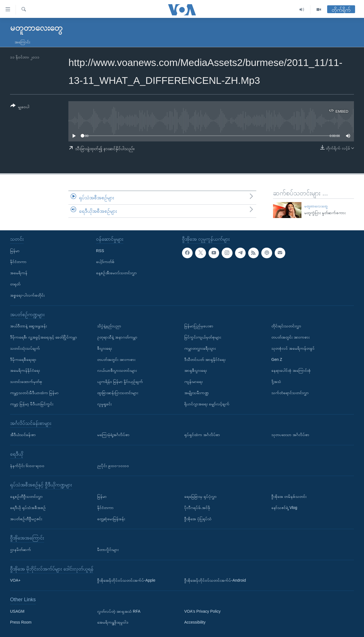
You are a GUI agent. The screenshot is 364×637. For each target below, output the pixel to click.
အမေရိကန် (19, 273)
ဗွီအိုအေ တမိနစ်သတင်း (289, 496)
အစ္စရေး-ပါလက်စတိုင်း (27, 295)
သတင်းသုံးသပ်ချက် (25, 348)
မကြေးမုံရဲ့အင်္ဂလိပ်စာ (113, 435)
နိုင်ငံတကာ (18, 262)
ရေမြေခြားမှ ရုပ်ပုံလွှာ (200, 496)
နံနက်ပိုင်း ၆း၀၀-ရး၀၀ (27, 466)
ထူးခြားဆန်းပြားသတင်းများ (118, 393)
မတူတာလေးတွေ (316, 206)
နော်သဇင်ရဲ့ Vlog (284, 508)
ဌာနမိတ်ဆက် (21, 550)
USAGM (17, 611)
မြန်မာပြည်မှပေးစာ (199, 326)
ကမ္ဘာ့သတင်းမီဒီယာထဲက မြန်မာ (34, 393)
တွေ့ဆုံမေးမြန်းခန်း (111, 519)
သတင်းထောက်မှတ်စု (26, 382)
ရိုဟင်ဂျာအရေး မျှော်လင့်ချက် (207, 404)
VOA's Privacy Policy (202, 611)
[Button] (20, 107)
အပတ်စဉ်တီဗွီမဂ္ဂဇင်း (26, 519)
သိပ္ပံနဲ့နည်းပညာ (109, 326)
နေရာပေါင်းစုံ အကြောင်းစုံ (291, 370)
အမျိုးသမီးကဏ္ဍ (197, 393)
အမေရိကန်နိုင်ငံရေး (25, 370)
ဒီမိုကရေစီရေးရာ (23, 359)
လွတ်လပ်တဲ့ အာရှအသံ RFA (119, 611)
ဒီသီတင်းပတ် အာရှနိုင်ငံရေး (205, 359)
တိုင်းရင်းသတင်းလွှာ (286, 326)
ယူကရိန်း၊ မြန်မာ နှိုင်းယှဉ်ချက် (120, 382)
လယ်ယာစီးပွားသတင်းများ (117, 370)
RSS (100, 251)
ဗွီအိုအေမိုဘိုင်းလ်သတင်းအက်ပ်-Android (215, 580)
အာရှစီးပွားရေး (196, 370)
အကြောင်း (22, 42)
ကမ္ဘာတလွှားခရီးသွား (200, 348)
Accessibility (195, 622)
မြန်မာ (15, 251)
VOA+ (15, 580)
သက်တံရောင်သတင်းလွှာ (290, 393)
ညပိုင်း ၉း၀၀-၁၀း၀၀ (113, 466)
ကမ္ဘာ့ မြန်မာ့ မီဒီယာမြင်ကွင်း (32, 404)
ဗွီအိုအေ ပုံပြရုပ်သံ (198, 519)
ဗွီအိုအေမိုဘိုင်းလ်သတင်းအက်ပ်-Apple (126, 580)
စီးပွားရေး (105, 348)
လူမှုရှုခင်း (104, 404)
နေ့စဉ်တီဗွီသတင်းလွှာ (26, 496)
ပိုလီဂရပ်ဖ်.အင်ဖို (197, 508)
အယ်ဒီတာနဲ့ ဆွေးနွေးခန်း (28, 326)
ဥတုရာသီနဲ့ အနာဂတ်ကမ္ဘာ (117, 337)
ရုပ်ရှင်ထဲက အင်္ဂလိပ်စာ (202, 435)
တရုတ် (15, 284)
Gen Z (277, 359)
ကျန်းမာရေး (193, 382)
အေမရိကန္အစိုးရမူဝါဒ (113, 622)
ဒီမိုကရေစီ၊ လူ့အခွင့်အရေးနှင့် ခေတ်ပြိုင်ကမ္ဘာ (44, 337)
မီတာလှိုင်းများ (108, 550)
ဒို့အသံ (276, 382)
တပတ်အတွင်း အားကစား (116, 359)
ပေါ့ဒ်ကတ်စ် (105, 262)
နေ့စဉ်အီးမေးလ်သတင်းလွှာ (116, 273)
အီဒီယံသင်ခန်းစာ (23, 435)
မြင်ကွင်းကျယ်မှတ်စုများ (203, 337)
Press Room (21, 622)
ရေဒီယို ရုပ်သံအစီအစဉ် (28, 508)
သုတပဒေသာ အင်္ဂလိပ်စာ (290, 435)
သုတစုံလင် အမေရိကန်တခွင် (293, 348)
